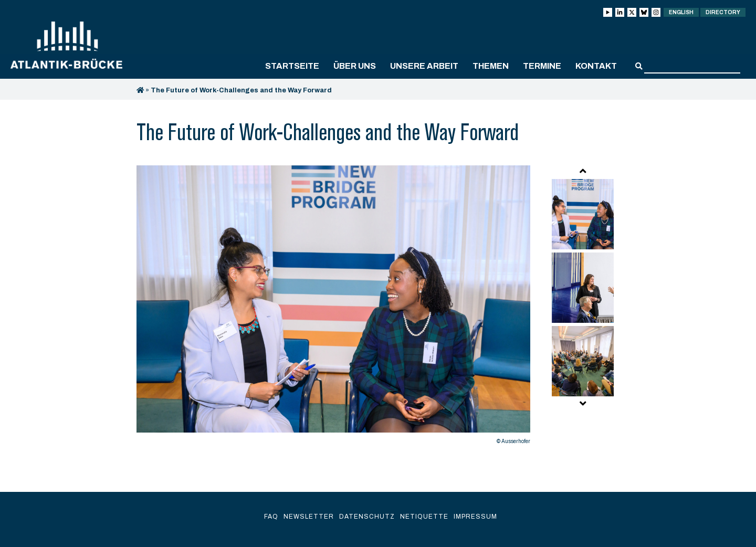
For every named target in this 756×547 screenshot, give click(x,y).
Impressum (475, 517)
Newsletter (309, 517)
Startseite (292, 66)
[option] (333, 308)
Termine (542, 66)
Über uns (355, 66)
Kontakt (596, 66)
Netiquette (424, 517)
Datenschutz (367, 517)
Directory (723, 12)
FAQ (271, 517)
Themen (491, 66)
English (681, 12)
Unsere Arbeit (424, 66)
